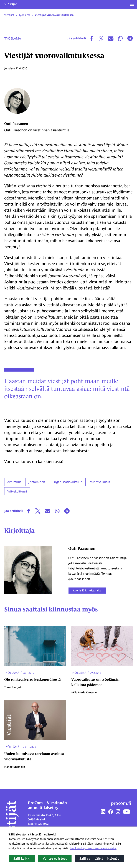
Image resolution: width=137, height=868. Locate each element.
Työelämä (13, 38)
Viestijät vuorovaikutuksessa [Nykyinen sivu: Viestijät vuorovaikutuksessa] (54, 15)
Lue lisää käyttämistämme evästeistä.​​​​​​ (93, 848)
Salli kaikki (22, 859)
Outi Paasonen (16, 124)
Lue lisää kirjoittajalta (87, 590)
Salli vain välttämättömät (99, 859)
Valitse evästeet (55, 859)
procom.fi (121, 803)
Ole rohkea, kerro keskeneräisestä (32, 679)
